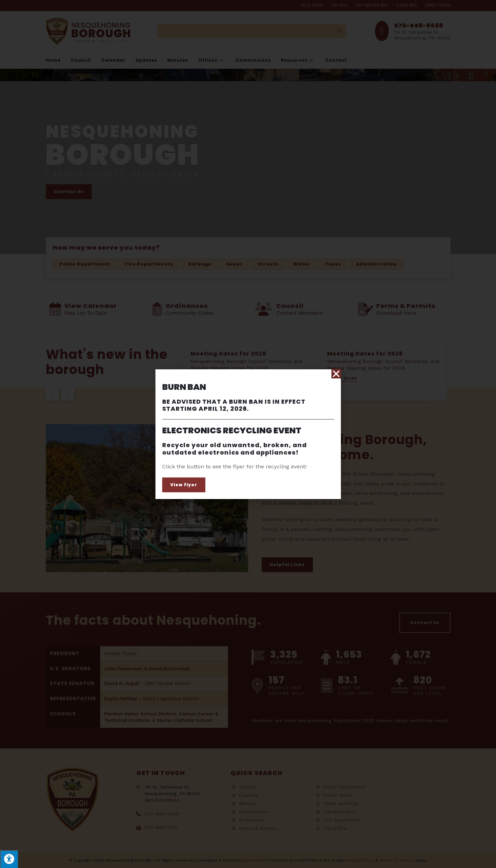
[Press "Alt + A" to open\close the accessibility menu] (9, 859)
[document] (248, 434)
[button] (184, 485)
